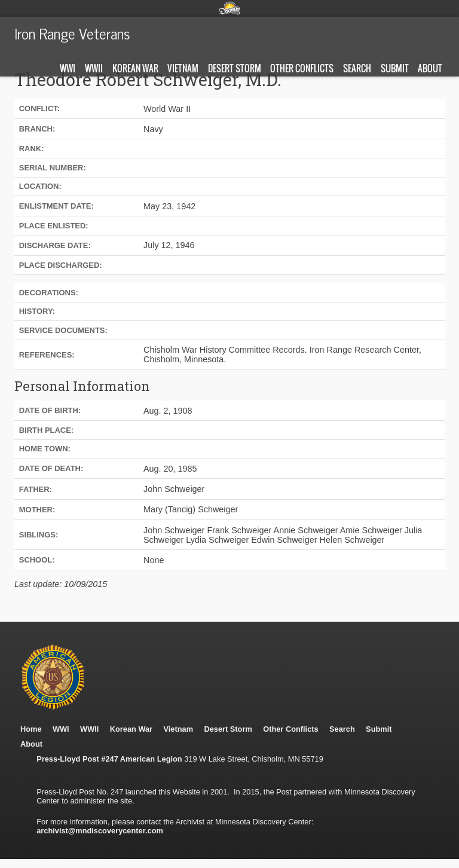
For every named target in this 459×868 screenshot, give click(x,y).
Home (31, 729)
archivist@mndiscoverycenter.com (100, 831)
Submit (395, 68)
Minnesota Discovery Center (229, 8)
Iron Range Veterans (72, 33)
